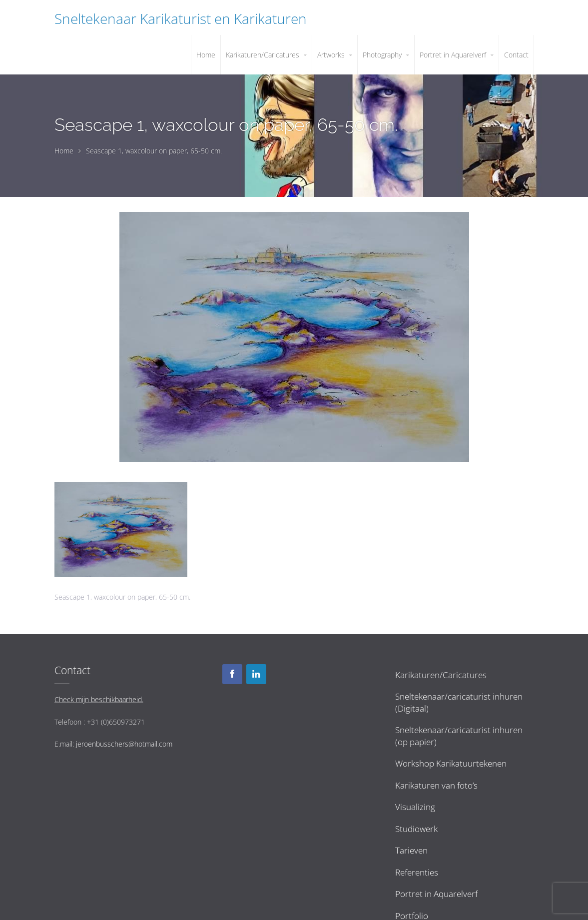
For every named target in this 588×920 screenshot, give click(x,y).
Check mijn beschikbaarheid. (99, 699)
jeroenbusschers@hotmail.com (124, 744)
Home (64, 151)
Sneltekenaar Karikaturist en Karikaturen (181, 18)
